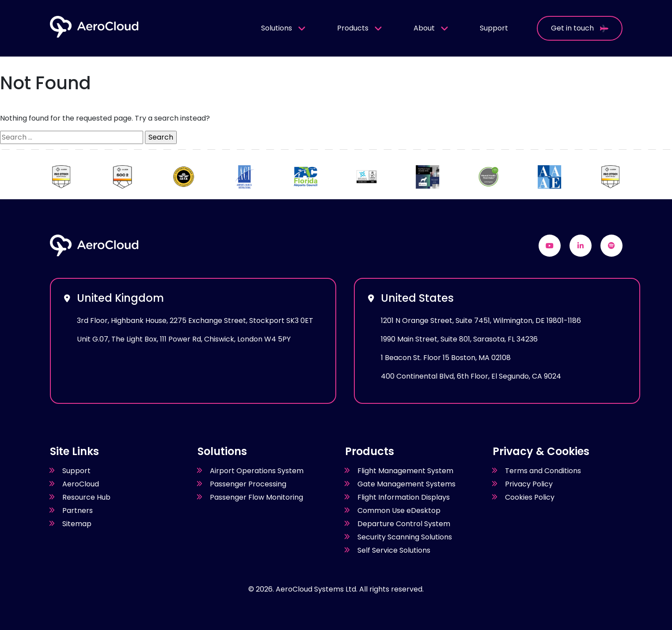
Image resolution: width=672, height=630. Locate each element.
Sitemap (77, 524)
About (431, 28)
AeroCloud (81, 484)
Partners (78, 510)
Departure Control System (404, 524)
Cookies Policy (530, 497)
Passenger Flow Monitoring (256, 497)
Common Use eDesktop (399, 510)
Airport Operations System (257, 471)
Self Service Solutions (394, 550)
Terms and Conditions (543, 471)
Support (494, 28)
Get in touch (580, 28)
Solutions (284, 28)
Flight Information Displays (404, 497)
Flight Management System (405, 471)
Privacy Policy (529, 484)
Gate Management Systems (406, 484)
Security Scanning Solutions (405, 537)
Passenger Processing (248, 484)
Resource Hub (86, 497)
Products (360, 28)
